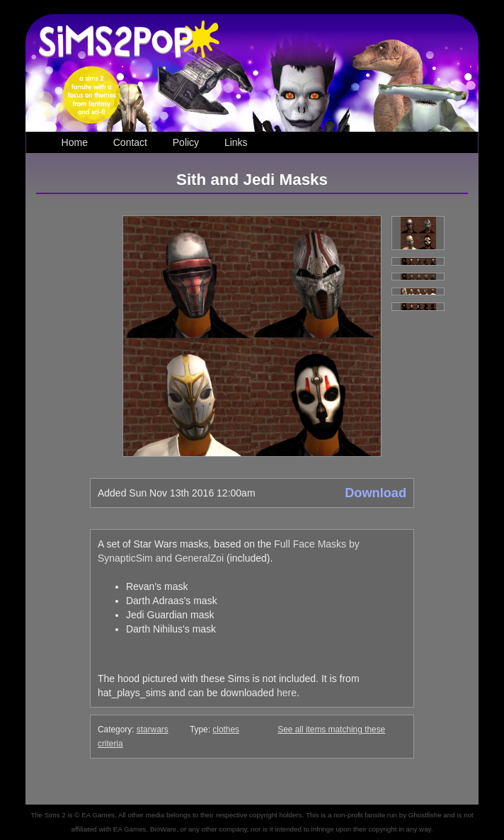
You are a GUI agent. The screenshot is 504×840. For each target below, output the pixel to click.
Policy (186, 142)
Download (376, 493)
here (287, 693)
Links (236, 142)
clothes (226, 730)
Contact (130, 142)
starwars (153, 730)
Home (75, 142)
